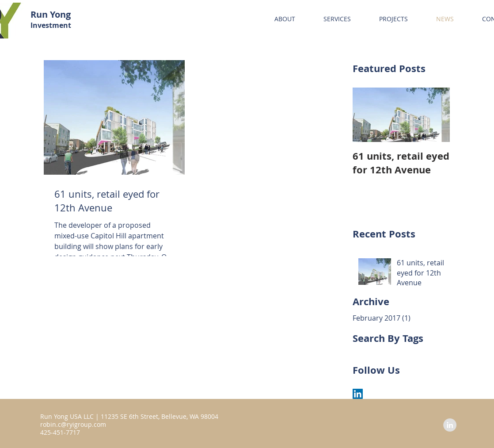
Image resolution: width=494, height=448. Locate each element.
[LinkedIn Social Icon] (358, 394)
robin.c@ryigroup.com (73, 424)
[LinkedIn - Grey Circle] (450, 425)
